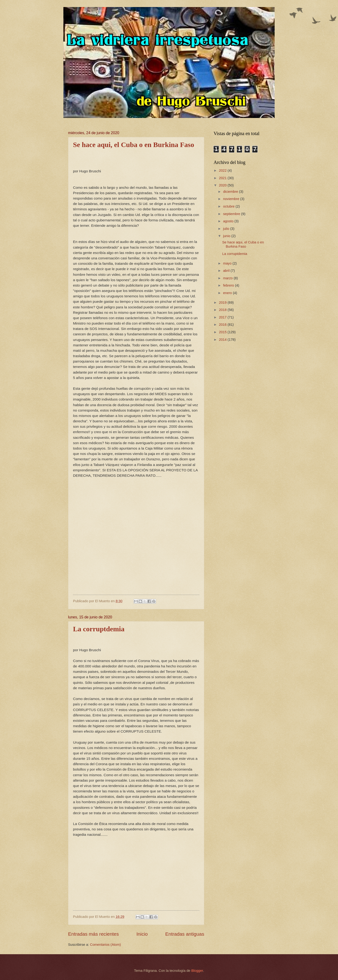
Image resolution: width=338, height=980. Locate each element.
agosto (229, 221)
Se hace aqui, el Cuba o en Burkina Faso (134, 145)
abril (227, 271)
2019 (223, 303)
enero (228, 293)
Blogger (197, 971)
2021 (223, 178)
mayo (228, 263)
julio (227, 229)
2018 (223, 310)
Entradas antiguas (185, 934)
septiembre (232, 214)
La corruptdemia (99, 629)
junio (227, 236)
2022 (223, 170)
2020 (223, 185)
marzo (228, 278)
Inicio (142, 934)
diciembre (231, 192)
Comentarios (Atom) (105, 945)
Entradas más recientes (93, 934)
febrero (229, 285)
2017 (223, 317)
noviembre (232, 199)
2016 (223, 325)
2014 (223, 340)
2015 (223, 332)
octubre (229, 206)
